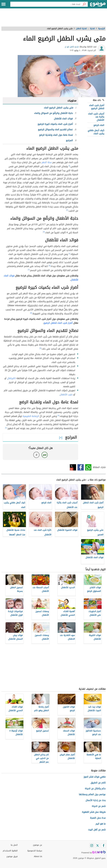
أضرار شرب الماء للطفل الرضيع (97, 107)
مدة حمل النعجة (98, 818)
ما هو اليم (101, 824)
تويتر (73, 467)
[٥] (49, 266)
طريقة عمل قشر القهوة (94, 812)
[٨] (40, 348)
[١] (69, 166)
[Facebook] (103, 845)
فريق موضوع (12, 856)
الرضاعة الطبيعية (31, 416)
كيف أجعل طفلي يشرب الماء (96, 132)
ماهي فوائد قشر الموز (95, 777)
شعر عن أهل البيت (97, 830)
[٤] (69, 254)
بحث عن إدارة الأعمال (96, 800)
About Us (38, 856)
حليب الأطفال (66, 395)
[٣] (44, 232)
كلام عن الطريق (98, 783)
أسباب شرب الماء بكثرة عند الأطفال (96, 117)
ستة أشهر (47, 162)
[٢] (67, 210)
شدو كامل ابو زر (72, 47)
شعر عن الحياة (99, 806)
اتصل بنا (14, 845)
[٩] (59, 416)
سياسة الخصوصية (35, 851)
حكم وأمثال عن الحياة (95, 789)
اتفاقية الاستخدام (10, 851)
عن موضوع (38, 845)
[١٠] (6, 428)
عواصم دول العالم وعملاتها (92, 794)
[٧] (31, 313)
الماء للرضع (99, 125)
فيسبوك (81, 467)
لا (36, 455)
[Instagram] (92, 845)
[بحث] (84, 4)
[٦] (29, 270)
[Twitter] (98, 845)
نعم (45, 455)
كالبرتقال (11, 378)
